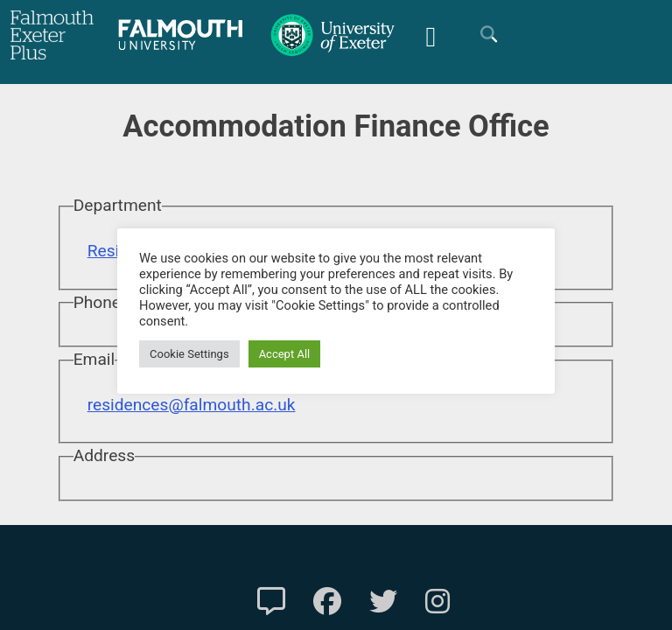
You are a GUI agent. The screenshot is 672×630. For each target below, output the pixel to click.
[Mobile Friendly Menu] (430, 35)
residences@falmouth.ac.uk (192, 405)
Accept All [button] (285, 354)
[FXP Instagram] (437, 602)
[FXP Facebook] (327, 602)
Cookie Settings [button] (189, 354)
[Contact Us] (271, 602)
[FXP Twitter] (383, 602)
